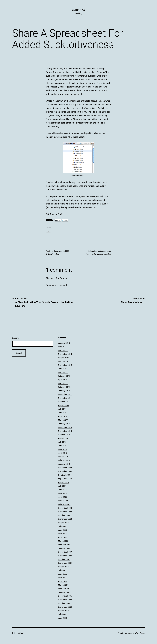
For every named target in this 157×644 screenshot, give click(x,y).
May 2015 (62, 347)
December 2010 (65, 427)
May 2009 (62, 493)
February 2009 (64, 504)
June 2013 (63, 369)
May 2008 (62, 534)
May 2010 (62, 449)
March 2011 (63, 420)
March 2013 (63, 372)
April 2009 (63, 497)
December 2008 (65, 508)
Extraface (78, 10)
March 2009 (63, 501)
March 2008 (63, 541)
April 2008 (63, 537)
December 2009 (65, 468)
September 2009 (65, 479)
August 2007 (64, 567)
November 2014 (65, 354)
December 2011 (65, 394)
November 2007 (65, 556)
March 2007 (63, 585)
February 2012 (64, 387)
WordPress (140, 633)
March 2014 (63, 361)
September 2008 (65, 519)
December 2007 (65, 552)
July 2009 (62, 486)
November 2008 (65, 512)
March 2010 (63, 457)
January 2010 (64, 464)
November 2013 (65, 365)
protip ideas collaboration (101, 254)
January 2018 (64, 343)
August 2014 (64, 358)
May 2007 (62, 578)
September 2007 (65, 563)
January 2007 (64, 592)
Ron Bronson (62, 278)
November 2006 (65, 600)
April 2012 (63, 380)
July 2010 (62, 442)
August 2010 (64, 438)
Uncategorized (106, 251)
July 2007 (62, 570)
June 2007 (63, 574)
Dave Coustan (53, 254)
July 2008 (62, 526)
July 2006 (62, 614)
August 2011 (64, 405)
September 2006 (65, 607)
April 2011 (63, 416)
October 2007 (64, 559)
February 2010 (64, 460)
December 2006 (65, 596)
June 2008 (63, 530)
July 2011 (62, 409)
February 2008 (64, 545)
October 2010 (64, 435)
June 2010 (63, 446)
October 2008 (64, 515)
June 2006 (63, 618)
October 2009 (64, 475)
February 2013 (64, 376)
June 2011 (63, 413)
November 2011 (65, 398)
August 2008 (64, 523)
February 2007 (64, 589)
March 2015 (63, 350)
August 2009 (64, 482)
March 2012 (63, 383)
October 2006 (64, 603)
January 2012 (64, 391)
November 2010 (65, 431)
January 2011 (64, 424)
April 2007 (63, 581)
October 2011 (64, 402)
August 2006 (64, 611)
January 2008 (64, 548)
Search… (16, 338)
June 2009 (63, 490)
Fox (79, 69)
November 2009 (65, 471)
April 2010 (63, 453)
